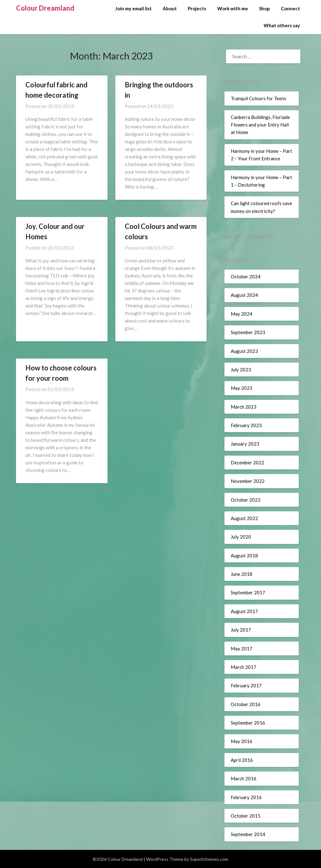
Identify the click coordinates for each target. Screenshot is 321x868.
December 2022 (247, 462)
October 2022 (246, 500)
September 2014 (248, 834)
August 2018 (244, 555)
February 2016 (246, 797)
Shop (264, 8)
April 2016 (242, 760)
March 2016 (244, 778)
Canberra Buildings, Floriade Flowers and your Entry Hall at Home (260, 125)
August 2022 (244, 518)
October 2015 (246, 816)
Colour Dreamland (45, 8)
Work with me (233, 8)
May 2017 (242, 648)
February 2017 (246, 685)
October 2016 (246, 704)
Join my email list (134, 8)
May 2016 (242, 741)
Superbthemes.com (209, 859)
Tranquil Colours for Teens (258, 98)
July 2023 (241, 369)
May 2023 (242, 388)
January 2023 (245, 444)
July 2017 (241, 630)
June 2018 (242, 574)
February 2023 (246, 425)
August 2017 (244, 611)
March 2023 (244, 407)
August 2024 (244, 295)
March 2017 (244, 667)
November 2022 (248, 481)
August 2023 (244, 351)
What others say (282, 25)
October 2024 (246, 276)
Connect (290, 8)
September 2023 (248, 332)
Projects (197, 8)
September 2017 (248, 592)
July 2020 (241, 537)
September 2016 (248, 723)
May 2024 (242, 314)
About (170, 8)
